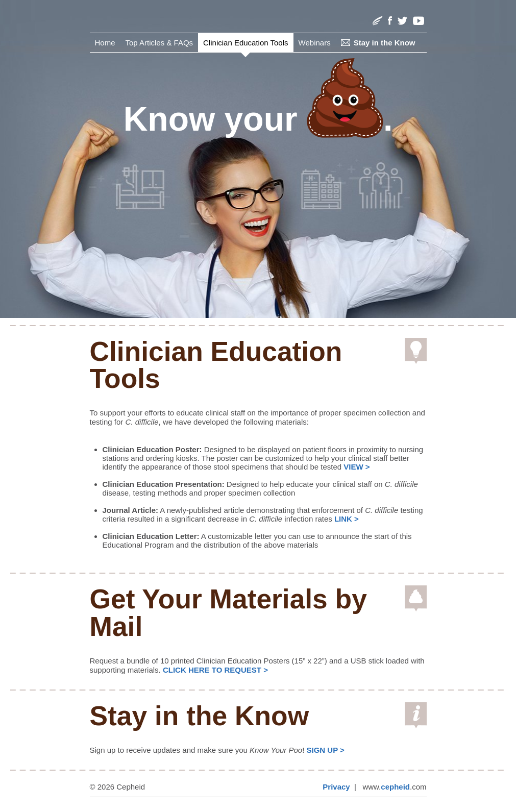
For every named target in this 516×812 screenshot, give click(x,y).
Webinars (315, 43)
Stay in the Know (385, 43)
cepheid (395, 787)
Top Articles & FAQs (159, 43)
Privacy (336, 787)
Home (105, 43)
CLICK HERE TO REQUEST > (215, 670)
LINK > (347, 519)
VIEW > (357, 467)
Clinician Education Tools (246, 43)
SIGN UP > (326, 750)
